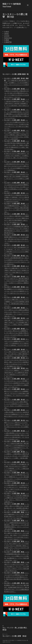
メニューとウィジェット (28, 7)
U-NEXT (7, 32)
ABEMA (6, 34)
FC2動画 (7, 40)
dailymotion (8, 38)
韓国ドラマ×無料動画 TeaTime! (12, 5)
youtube (7, 36)
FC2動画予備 (8, 42)
